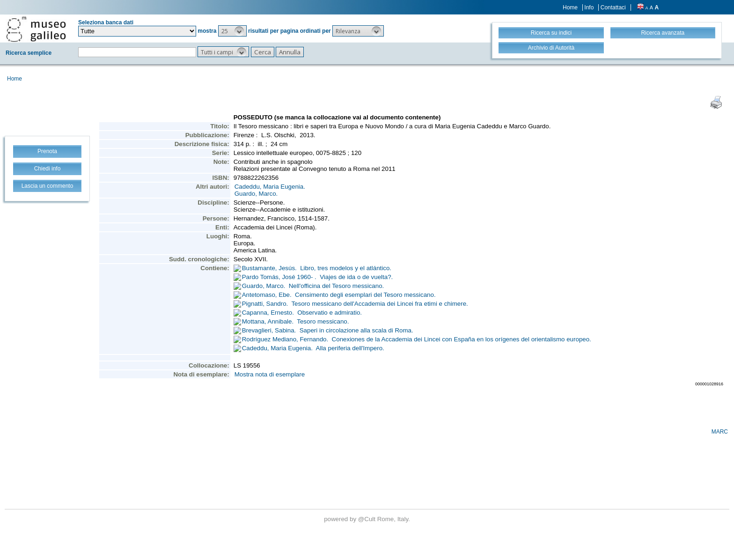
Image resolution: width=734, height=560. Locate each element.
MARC (720, 432)
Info (589, 7)
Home (570, 7)
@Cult (368, 519)
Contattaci (613, 7)
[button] (232, 31)
